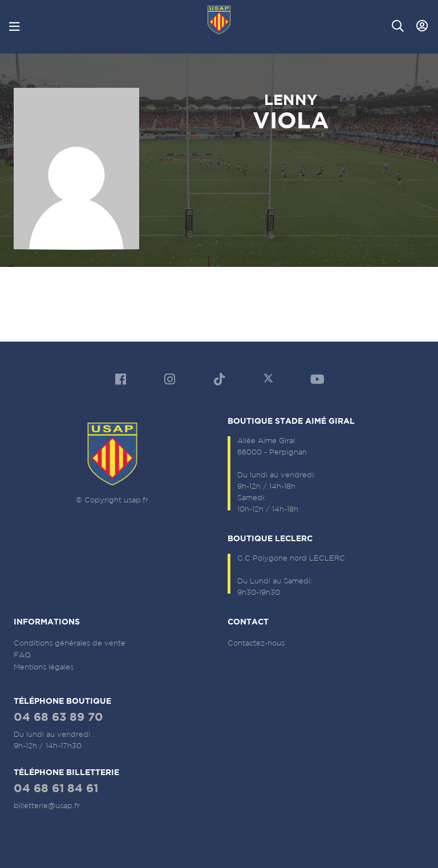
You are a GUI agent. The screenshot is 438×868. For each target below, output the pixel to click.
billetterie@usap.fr (47, 806)
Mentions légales (44, 667)
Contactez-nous (256, 643)
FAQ (22, 655)
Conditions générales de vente (70, 643)
